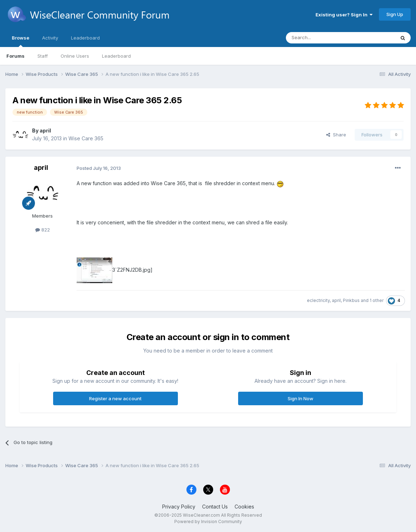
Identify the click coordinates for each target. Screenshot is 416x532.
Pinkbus (351, 300)
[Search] (322, 38)
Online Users (75, 56)
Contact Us (215, 507)
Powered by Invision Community (208, 521)
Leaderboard (116, 56)
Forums (16, 56)
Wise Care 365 (86, 138)
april (45, 131)
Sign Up (395, 14)
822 (43, 230)
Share (336, 135)
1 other (377, 300)
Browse (20, 41)
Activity (50, 38)
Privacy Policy (179, 507)
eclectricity (318, 300)
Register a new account (115, 398)
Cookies (244, 507)
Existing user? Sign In (344, 15)
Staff (43, 56)
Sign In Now (301, 398)
